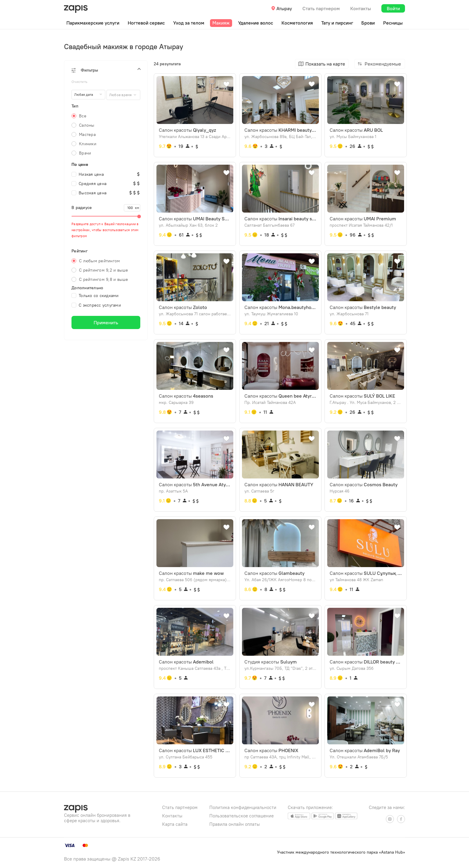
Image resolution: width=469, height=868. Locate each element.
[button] (106, 70)
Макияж (221, 23)
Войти (393, 8)
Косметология (297, 23)
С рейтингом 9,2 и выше (104, 270)
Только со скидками (95, 296)
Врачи (85, 153)
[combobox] (123, 95)
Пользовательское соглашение (242, 816)
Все (83, 116)
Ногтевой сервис (146, 23)
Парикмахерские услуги (93, 23)
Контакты (361, 8)
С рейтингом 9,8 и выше (104, 279)
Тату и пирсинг (337, 23)
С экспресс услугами (96, 305)
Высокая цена (89, 193)
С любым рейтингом (99, 261)
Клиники (88, 144)
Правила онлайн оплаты (235, 824)
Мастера (87, 134)
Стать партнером (321, 8)
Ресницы (393, 23)
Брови (368, 23)
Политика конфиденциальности (243, 807)
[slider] (106, 216)
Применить (106, 322)
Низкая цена (88, 174)
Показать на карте (325, 64)
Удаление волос (256, 23)
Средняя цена (89, 184)
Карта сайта (175, 824)
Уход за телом (189, 23)
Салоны (87, 125)
